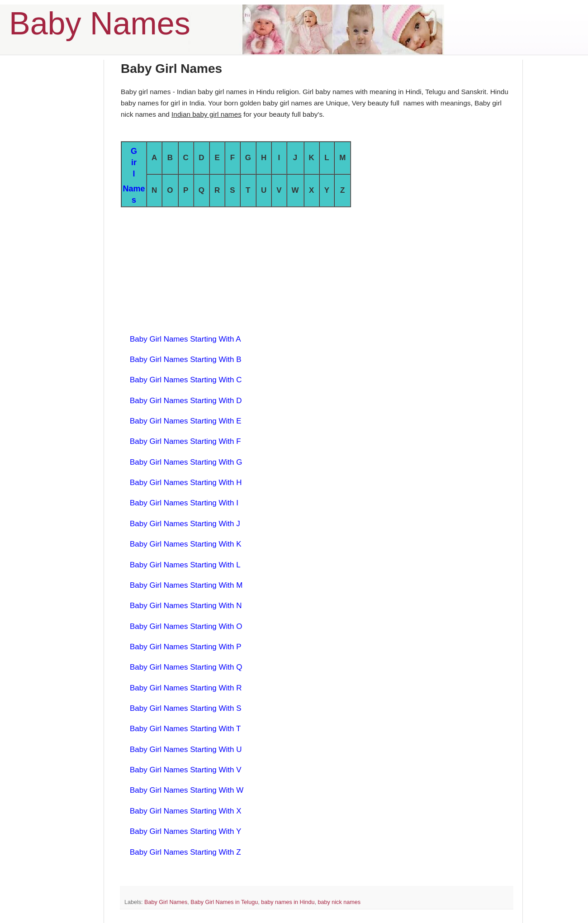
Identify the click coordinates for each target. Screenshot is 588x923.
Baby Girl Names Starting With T (185, 729)
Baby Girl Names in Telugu (224, 902)
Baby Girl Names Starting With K (186, 544)
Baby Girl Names (166, 902)
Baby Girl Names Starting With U (186, 749)
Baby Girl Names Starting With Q (186, 667)
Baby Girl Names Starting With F (185, 441)
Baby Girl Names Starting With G (186, 462)
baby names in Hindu (288, 902)
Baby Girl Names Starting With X (186, 811)
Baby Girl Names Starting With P (186, 647)
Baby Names (100, 24)
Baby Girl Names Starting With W (187, 790)
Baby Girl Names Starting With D (186, 401)
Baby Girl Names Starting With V (186, 770)
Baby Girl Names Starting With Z (185, 852)
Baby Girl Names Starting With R (186, 688)
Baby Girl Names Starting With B (186, 359)
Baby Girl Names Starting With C (186, 380)
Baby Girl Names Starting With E (186, 421)
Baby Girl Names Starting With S (186, 708)
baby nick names (339, 902)
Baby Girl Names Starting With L (185, 565)
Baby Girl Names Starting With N (186, 606)
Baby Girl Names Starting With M (186, 585)
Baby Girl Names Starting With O (186, 626)
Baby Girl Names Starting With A (185, 339)
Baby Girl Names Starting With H (186, 483)
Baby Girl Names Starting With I (184, 503)
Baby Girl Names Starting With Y (185, 831)
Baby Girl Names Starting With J (185, 524)
